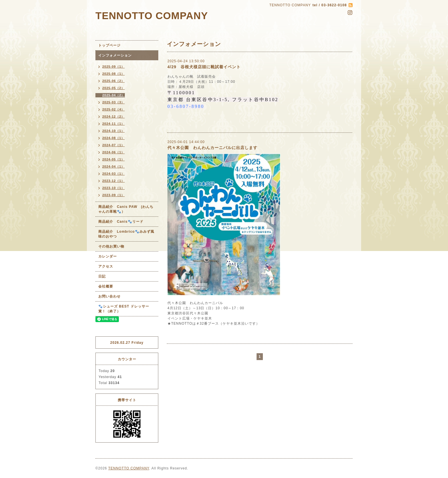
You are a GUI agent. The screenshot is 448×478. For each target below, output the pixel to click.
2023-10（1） (114, 188)
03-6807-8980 (186, 106)
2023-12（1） (114, 181)
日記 (102, 276)
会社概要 (106, 286)
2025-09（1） (114, 67)
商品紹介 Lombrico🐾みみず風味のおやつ (126, 234)
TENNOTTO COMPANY (152, 16)
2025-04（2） (114, 95)
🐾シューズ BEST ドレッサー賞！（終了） (124, 309)
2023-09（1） (114, 195)
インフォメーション (115, 55)
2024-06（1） (114, 152)
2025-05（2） (114, 88)
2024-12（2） (114, 117)
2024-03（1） (114, 174)
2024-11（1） (114, 124)
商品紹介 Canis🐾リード (121, 222)
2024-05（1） (114, 159)
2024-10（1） (114, 131)
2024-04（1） (114, 166)
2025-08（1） (114, 74)
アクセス (106, 266)
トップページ (109, 45)
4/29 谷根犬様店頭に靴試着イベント (204, 67)
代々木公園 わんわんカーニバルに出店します (212, 148)
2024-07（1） (114, 145)
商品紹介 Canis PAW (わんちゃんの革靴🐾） (126, 209)
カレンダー (108, 256)
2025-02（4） (114, 109)
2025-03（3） (114, 102)
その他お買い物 (111, 246)
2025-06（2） (114, 81)
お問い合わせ (109, 296)
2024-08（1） (114, 138)
